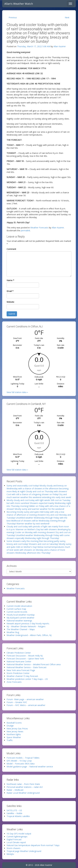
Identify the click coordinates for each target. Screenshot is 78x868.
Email (10, 291)
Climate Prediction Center (19, 653)
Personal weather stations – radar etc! (25, 787)
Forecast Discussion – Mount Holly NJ (25, 656)
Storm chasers (13, 848)
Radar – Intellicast (15, 790)
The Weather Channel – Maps (21, 629)
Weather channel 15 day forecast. (23, 676)
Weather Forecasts (39, 228)
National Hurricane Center (19, 661)
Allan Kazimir (60, 46)
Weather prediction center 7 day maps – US (27, 679)
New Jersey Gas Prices (17, 729)
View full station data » (17, 392)
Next (67, 17)
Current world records (17, 612)
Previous (13, 17)
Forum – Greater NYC (17, 702)
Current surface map (16, 609)
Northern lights (14, 734)
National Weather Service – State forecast (27, 667)
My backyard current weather (20, 618)
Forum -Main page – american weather (25, 699)
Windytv (10, 854)
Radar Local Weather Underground (23, 793)
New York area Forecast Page (21, 670)
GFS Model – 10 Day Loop (19, 761)
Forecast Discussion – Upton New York (25, 659)
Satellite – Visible (14, 813)
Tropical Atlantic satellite (18, 816)
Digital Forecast (14, 839)
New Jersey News (15, 731)
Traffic (10, 740)
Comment (11, 249)
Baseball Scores (14, 723)
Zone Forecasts (14, 682)
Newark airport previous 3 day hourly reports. (28, 623)
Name (10, 280)
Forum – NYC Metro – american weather (26, 705)
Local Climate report (16, 842)
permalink (25, 230)
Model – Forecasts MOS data (21, 764)
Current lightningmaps (17, 837)
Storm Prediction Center (18, 673)
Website (10, 302)
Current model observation (19, 606)
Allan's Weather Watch (19, 4)
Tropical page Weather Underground (24, 851)
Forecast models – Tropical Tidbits (23, 758)
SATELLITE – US (14, 810)
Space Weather (14, 737)
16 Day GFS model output (19, 834)
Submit (12, 314)
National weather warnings (19, 621)
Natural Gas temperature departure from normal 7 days (33, 845)
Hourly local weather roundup (21, 615)
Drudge (10, 726)
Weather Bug (13, 632)
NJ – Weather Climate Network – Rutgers (26, 626)
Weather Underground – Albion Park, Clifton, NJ (29, 635)
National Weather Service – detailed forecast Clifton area (34, 664)
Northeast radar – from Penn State (23, 784)
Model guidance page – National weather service (30, 767)
